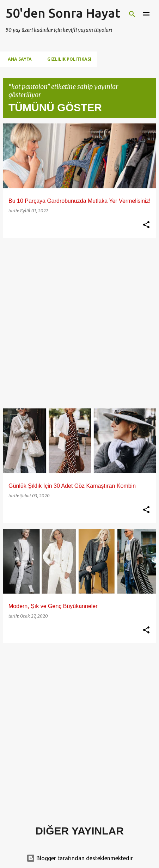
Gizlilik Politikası (67, 59)
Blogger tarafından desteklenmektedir (80, 858)
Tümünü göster (55, 107)
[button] (146, 225)
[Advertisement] (79, 323)
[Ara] (132, 14)
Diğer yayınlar (79, 831)
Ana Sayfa (18, 59)
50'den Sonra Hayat (63, 13)
